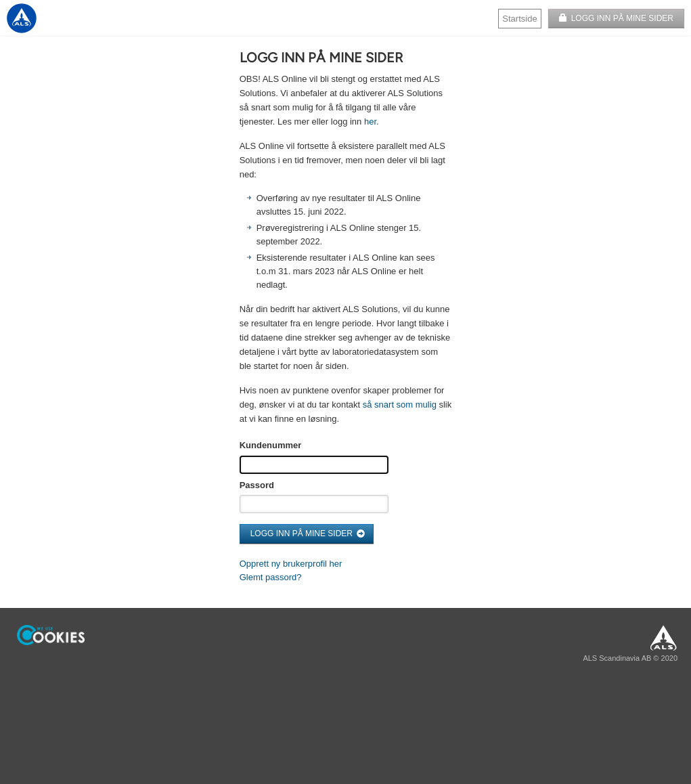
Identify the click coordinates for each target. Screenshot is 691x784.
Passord (257, 485)
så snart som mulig (400, 405)
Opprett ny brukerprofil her (291, 564)
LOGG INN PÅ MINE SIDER (622, 18)
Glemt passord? (271, 577)
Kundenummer (271, 445)
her (370, 122)
